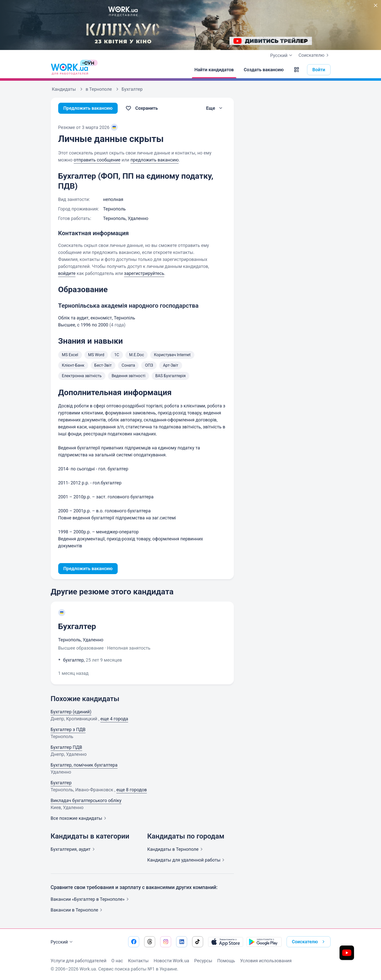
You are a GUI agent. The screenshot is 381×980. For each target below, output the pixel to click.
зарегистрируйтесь (144, 273)
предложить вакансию (155, 160)
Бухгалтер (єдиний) (71, 712)
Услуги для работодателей (79, 961)
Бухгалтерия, (74, 849)
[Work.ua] (69, 70)
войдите (67, 273)
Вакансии (78, 910)
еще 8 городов (132, 790)
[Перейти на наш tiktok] (198, 942)
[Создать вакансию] (264, 70)
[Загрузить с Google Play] (264, 942)
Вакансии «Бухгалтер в (91, 899)
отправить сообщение (97, 160)
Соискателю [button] (309, 942)
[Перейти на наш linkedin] (182, 942)
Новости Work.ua (171, 961)
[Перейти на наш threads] (150, 942)
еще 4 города (114, 719)
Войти (319, 70)
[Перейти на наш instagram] (166, 942)
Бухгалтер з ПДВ (68, 729)
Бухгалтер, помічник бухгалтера (84, 765)
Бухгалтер (77, 626)
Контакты (138, 961)
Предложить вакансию (88, 108)
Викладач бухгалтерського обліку (86, 800)
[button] (297, 70)
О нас (117, 961)
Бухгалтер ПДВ (66, 747)
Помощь (226, 961)
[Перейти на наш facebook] (134, 942)
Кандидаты (176, 849)
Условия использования (266, 961)
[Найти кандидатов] (214, 70)
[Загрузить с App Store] (226, 942)
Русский (62, 942)
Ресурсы (203, 961)
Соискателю (315, 55)
